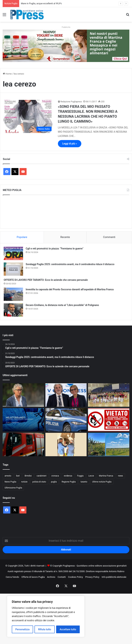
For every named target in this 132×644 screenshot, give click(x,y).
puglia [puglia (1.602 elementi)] (54, 482)
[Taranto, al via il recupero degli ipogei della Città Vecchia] (66, 444)
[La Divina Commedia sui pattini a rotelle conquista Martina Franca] (109, 395)
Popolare (22, 237)
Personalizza (22, 629)
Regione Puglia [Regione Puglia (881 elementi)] (69, 482)
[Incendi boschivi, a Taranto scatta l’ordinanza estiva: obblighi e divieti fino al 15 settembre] (109, 420)
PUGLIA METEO (66, 212)
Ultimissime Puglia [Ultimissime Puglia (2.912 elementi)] (13, 488)
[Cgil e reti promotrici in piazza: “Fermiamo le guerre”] (13, 253)
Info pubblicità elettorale (114, 577)
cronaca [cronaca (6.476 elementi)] (55, 476)
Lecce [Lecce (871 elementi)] (91, 476)
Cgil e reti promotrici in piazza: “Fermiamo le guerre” (55, 249)
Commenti (109, 237)
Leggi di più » (70, 144)
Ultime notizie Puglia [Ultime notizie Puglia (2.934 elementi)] (102, 482)
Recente (65, 237)
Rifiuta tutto (45, 629)
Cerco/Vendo (12, 577)
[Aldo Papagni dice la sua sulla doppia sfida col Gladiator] (23, 395)
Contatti (62, 577)
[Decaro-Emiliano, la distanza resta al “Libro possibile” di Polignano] (13, 310)
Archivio (51, 577)
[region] (46, 616)
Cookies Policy (76, 577)
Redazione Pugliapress (71, 102)
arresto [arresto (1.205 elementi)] (8, 476)
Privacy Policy (92, 577)
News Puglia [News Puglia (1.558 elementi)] (10, 482)
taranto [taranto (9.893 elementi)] (84, 482)
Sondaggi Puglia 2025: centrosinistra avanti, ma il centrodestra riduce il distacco (70, 264)
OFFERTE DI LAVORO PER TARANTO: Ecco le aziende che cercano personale (46, 280)
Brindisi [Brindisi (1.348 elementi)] (28, 476)
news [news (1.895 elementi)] (121, 476)
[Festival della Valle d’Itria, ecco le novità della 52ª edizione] (23, 420)
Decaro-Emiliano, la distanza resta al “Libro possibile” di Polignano (62, 305)
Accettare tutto (68, 629)
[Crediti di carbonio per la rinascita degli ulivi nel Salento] (109, 444)
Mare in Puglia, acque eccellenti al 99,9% (41, 3)
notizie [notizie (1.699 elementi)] (24, 482)
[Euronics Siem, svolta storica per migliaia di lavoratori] (66, 395)
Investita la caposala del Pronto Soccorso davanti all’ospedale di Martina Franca (70, 289)
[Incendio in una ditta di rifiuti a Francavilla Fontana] (23, 444)
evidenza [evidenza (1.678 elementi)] (68, 476)
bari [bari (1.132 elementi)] (18, 476)
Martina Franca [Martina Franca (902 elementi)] (106, 476)
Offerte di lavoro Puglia (33, 577)
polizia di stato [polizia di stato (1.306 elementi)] (39, 482)
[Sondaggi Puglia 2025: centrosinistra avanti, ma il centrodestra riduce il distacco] (13, 269)
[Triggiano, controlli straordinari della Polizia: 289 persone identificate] (66, 420)
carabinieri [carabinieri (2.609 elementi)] (42, 476)
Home (7, 74)
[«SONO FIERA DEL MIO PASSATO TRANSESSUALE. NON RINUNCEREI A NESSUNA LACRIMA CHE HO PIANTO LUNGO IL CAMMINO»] (28, 116)
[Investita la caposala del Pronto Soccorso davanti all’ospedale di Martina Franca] (13, 294)
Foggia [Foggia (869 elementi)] (80, 476)
